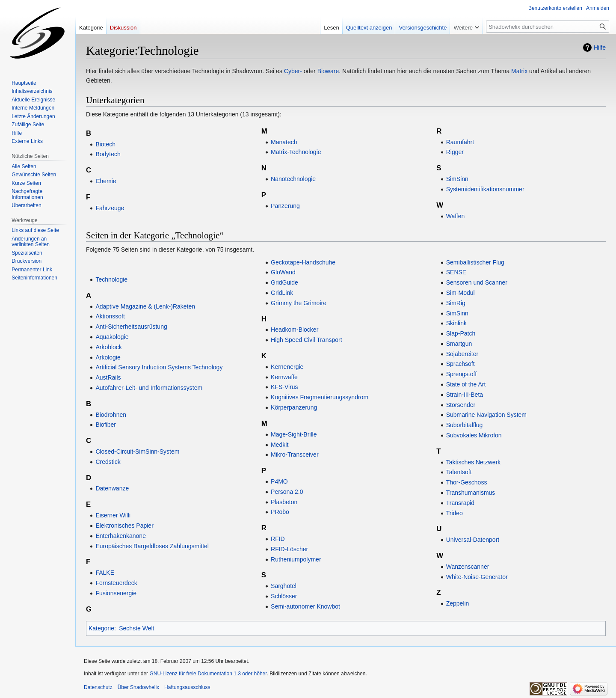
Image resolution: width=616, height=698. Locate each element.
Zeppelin (458, 603)
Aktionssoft (110, 316)
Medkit (280, 445)
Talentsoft (459, 472)
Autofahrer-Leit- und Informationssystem (149, 388)
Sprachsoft (461, 364)
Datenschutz (98, 687)
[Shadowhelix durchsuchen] (548, 27)
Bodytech (108, 154)
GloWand (283, 272)
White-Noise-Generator (477, 577)
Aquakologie (112, 337)
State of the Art (466, 384)
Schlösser (284, 596)
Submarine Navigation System (486, 415)
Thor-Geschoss (467, 482)
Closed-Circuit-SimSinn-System (137, 451)
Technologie (111, 279)
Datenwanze (112, 488)
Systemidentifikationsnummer (485, 189)
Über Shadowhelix (138, 687)
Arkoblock (108, 347)
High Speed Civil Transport (307, 340)
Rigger (455, 152)
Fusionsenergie (116, 593)
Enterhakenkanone (121, 536)
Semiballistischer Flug (475, 262)
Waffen (456, 216)
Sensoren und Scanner (477, 282)
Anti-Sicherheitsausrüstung (131, 327)
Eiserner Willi (113, 515)
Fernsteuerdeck (116, 583)
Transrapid (460, 503)
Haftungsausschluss (187, 687)
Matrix (519, 71)
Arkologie (108, 357)
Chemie (106, 181)
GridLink (282, 293)
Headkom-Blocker (295, 330)
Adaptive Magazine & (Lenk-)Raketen (145, 306)
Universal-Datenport (473, 540)
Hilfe (600, 48)
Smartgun (459, 344)
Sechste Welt (136, 628)
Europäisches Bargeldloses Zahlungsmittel (152, 546)
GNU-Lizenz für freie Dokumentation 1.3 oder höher (208, 674)
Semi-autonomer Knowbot (305, 606)
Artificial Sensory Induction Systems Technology (159, 367)
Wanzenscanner (468, 567)
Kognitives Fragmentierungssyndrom (320, 397)
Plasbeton (284, 502)
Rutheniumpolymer (296, 559)
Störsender (461, 405)
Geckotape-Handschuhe (303, 262)
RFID (278, 539)
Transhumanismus (471, 493)
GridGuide (284, 282)
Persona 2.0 (287, 492)
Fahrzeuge (110, 208)
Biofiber (105, 425)
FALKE (105, 573)
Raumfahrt (460, 142)
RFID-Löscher (289, 549)
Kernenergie (287, 367)
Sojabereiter (462, 354)
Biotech (105, 144)
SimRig (456, 303)
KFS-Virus (284, 387)
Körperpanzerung (294, 407)
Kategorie (101, 628)
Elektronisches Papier (124, 526)
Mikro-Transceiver (295, 454)
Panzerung (285, 206)
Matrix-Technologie (296, 152)
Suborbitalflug (465, 425)
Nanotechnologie (293, 179)
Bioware (328, 71)
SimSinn (457, 179)
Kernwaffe (284, 377)
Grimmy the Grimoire (299, 303)
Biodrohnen (111, 415)
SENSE (456, 272)
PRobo (280, 512)
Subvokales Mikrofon (474, 435)
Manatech (284, 142)
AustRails (108, 377)
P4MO (279, 481)
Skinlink (456, 323)
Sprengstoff (461, 374)
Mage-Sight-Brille (294, 434)
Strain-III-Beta (465, 395)
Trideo (455, 513)
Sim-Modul (461, 293)
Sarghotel (284, 586)
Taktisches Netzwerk (474, 462)
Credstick (108, 462)
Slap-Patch (461, 333)
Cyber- (293, 71)
